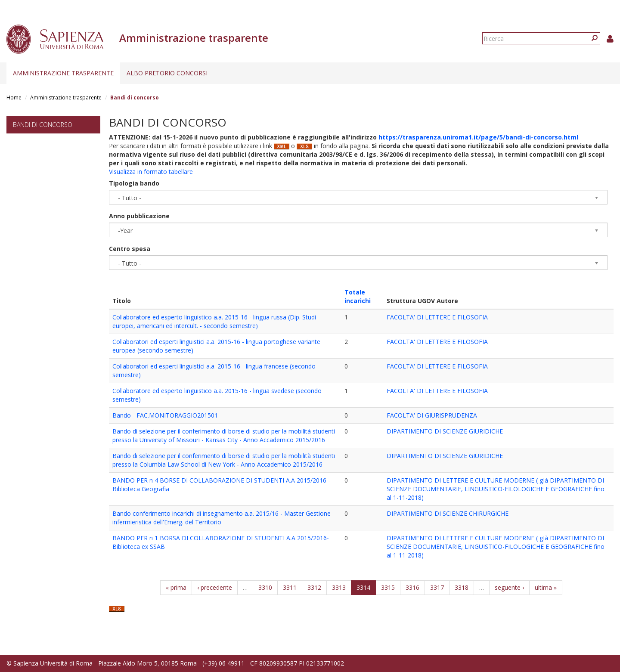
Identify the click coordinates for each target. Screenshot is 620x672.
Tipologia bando (134, 183)
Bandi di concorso (43, 125)
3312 (314, 587)
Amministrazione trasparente (63, 73)
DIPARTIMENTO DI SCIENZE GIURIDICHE (445, 431)
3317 (437, 587)
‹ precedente (215, 587)
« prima (176, 587)
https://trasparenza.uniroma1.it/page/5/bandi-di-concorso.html (478, 137)
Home (14, 98)
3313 (339, 587)
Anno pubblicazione (139, 216)
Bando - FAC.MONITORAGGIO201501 (165, 415)
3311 (290, 587)
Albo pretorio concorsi (167, 73)
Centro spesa (130, 249)
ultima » (546, 587)
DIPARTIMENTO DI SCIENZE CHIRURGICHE (448, 513)
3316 (412, 587)
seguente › (509, 587)
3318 (462, 587)
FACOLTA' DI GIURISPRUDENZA (432, 415)
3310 (265, 587)
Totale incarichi (358, 296)
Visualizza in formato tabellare (151, 172)
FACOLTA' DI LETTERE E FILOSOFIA (437, 317)
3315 (388, 587)
